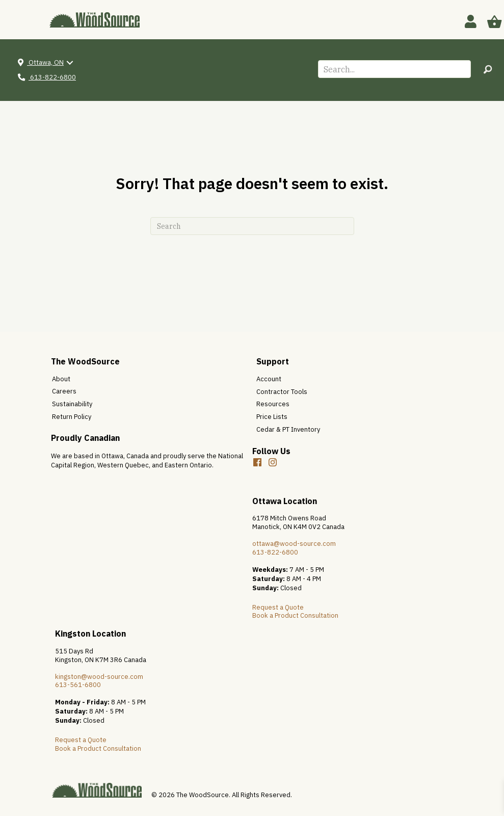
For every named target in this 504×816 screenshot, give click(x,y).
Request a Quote (278, 607)
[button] (487, 69)
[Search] (252, 226)
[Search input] (394, 69)
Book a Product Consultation (295, 615)
